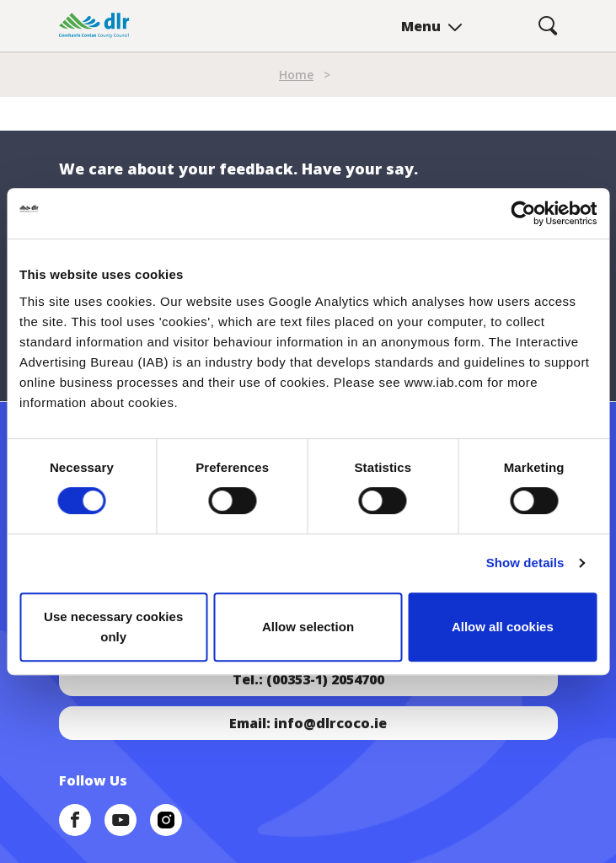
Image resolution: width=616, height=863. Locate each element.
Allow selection (308, 627)
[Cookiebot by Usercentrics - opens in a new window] (523, 213)
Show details (525, 563)
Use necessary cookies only (113, 627)
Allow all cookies (503, 627)
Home (296, 75)
